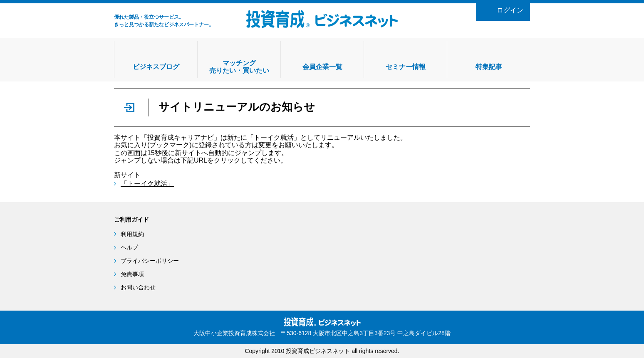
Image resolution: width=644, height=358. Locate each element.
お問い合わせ (138, 287)
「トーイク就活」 (147, 184)
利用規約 (132, 234)
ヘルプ (129, 247)
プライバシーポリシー (150, 261)
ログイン (510, 10)
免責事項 (132, 274)
